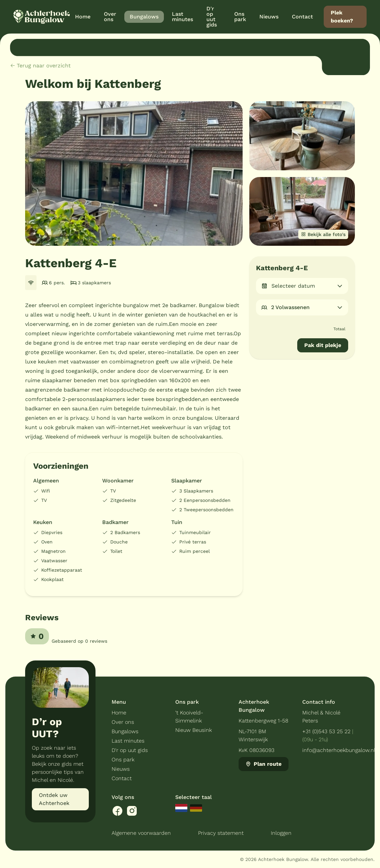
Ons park (123, 760)
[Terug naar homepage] (42, 17)
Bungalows (125, 731)
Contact (122, 778)
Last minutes (128, 741)
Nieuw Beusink (194, 730)
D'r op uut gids (130, 750)
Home (119, 713)
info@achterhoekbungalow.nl (339, 750)
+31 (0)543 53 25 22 (326, 731)
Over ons (123, 722)
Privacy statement (221, 833)
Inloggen (281, 833)
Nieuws (121, 769)
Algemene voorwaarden (141, 833)
